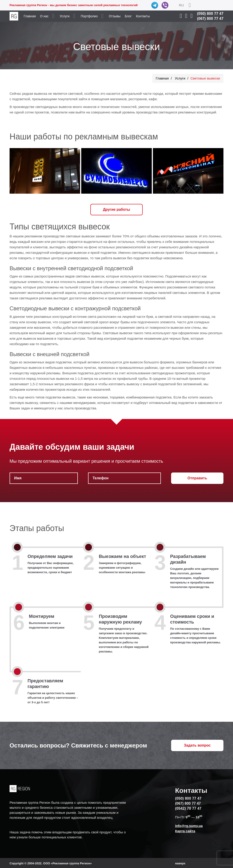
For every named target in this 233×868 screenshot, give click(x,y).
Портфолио (89, 16)
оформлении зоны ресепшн (200, 333)
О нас (44, 16)
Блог (128, 16)
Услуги (65, 16)
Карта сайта (185, 831)
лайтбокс (135, 282)
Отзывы (115, 16)
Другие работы (116, 209)
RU (181, 5)
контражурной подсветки (124, 338)
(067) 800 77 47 (210, 19)
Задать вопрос (197, 745)
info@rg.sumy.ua (189, 826)
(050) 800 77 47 (210, 14)
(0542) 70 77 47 (188, 808)
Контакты (143, 16)
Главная (30, 16)
